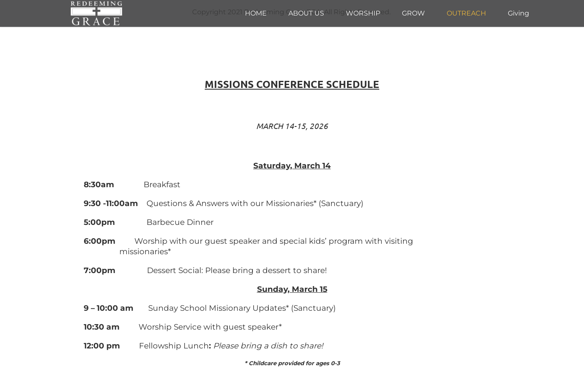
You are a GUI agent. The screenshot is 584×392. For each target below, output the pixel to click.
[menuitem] (256, 13)
